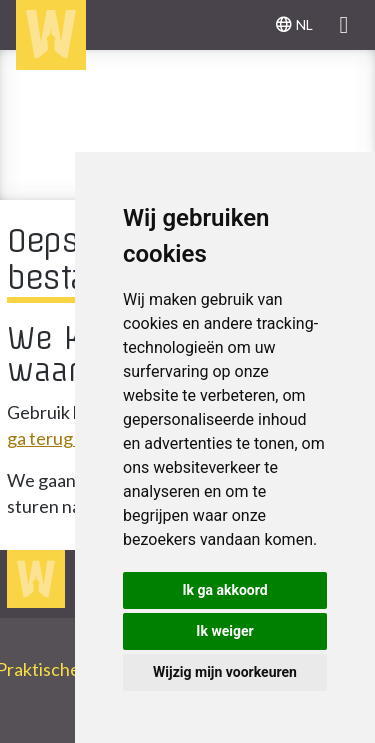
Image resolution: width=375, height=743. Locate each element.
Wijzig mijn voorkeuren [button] (225, 672)
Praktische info (64, 669)
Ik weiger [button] (224, 631)
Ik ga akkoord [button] (224, 590)
